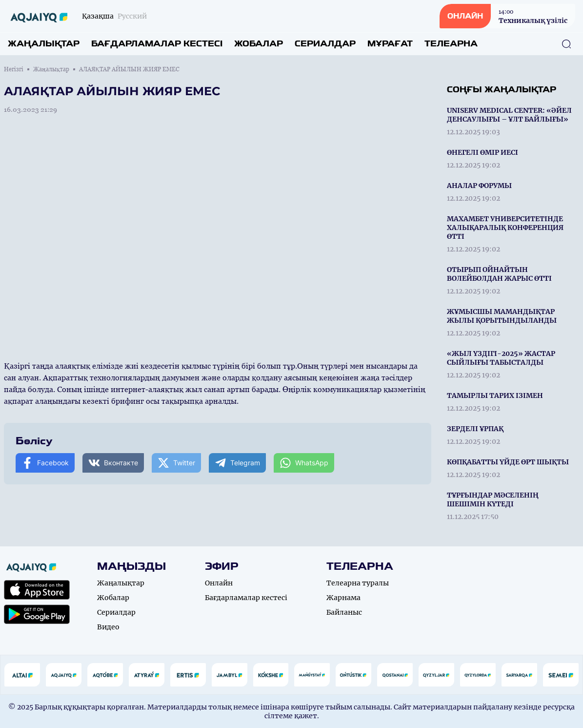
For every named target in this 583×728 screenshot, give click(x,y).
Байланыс (344, 612)
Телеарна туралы (358, 583)
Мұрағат (390, 44)
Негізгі (14, 69)
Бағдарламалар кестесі (157, 44)
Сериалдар (325, 44)
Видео (108, 627)
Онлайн (219, 583)
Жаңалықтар (44, 44)
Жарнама (343, 598)
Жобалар (259, 44)
